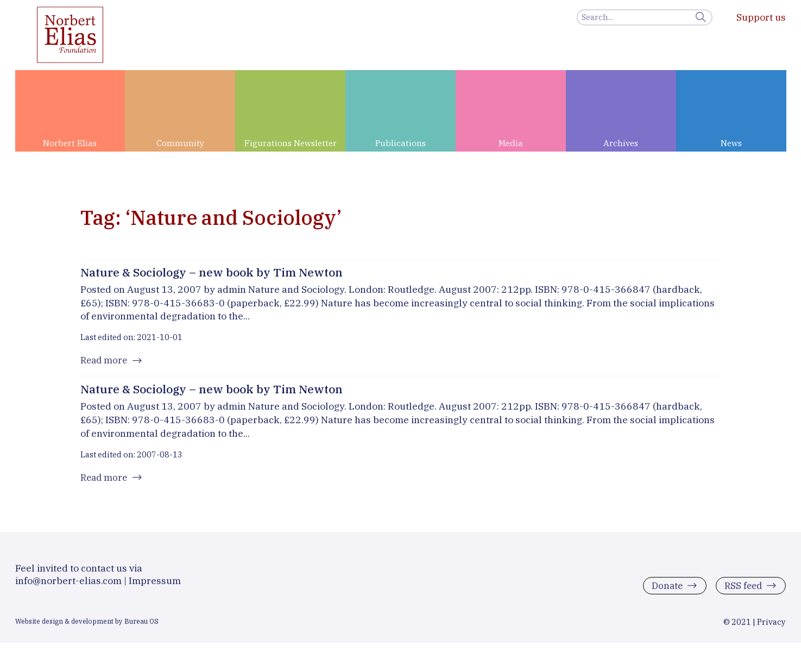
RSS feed (742, 590)
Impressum (155, 585)
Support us (761, 17)
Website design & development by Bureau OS (87, 625)
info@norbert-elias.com (68, 585)
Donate (664, 590)
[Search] (645, 17)
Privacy (771, 626)
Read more (105, 361)
